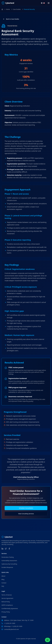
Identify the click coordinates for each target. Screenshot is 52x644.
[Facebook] (9, 549)
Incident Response (7, 567)
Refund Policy (6, 602)
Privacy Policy (6, 612)
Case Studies (17, 9)
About (3, 576)
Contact (4, 583)
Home (8, 9)
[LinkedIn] (2, 549)
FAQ (3, 586)
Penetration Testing (8, 557)
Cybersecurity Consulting (9, 564)
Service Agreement (7, 598)
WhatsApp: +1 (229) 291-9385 (13, 626)
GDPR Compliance (7, 605)
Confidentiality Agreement (10, 608)
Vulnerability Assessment (9, 561)
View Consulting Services (26, 514)
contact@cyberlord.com (11, 629)
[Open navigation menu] (49, 3)
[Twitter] (6, 549)
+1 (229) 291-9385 (10, 623)
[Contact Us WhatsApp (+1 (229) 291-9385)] (48, 640)
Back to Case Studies (11, 19)
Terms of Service (7, 595)
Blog (3, 579)
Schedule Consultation (26, 508)
